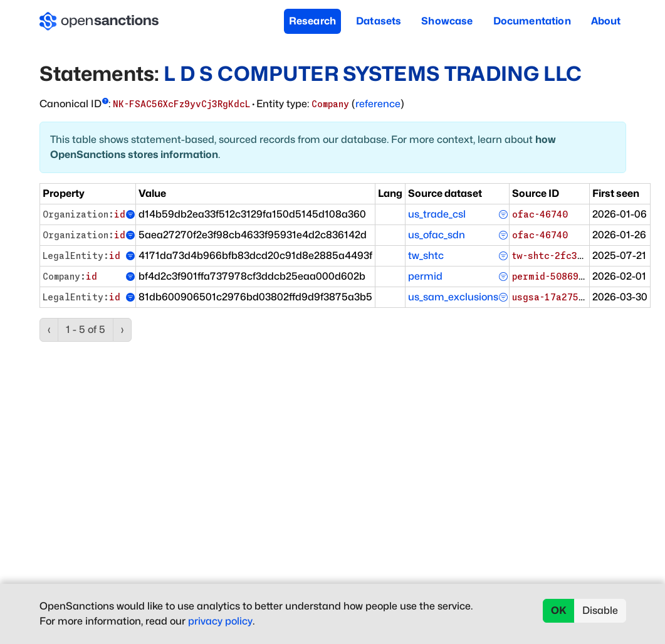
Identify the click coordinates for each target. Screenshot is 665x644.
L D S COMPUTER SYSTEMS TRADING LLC (372, 74)
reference (378, 104)
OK (559, 610)
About (606, 21)
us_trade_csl (437, 214)
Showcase (447, 21)
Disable (600, 610)
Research (312, 21)
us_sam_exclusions (453, 297)
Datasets (379, 21)
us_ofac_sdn (437, 235)
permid (425, 276)
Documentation (532, 21)
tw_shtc (426, 256)
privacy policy (220, 621)
